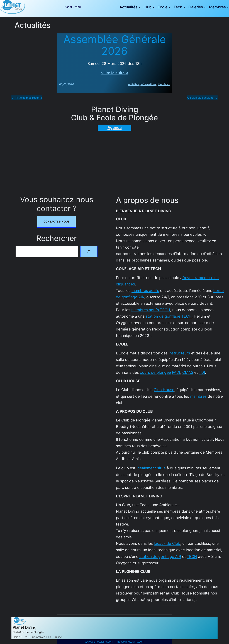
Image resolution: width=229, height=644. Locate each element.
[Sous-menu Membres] (228, 7)
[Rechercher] (89, 251)
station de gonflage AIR (160, 556)
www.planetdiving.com (99, 642)
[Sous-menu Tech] (184, 7)
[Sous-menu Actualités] (139, 7)
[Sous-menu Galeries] (205, 7)
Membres (164, 84)
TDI (202, 372)
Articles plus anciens (202, 98)
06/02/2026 (67, 84)
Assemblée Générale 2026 (115, 45)
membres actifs (145, 290)
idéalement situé (151, 468)
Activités (134, 84)
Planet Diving (72, 7)
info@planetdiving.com (130, 642)
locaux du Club (167, 543)
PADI (176, 372)
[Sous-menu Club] (154, 7)
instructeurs (179, 353)
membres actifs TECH (151, 310)
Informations (148, 84)
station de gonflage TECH (169, 316)
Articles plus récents (27, 98)
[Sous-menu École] (170, 7)
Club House (164, 390)
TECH (192, 556)
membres (198, 396)
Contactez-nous (57, 222)
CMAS (188, 372)
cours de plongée (155, 372)
